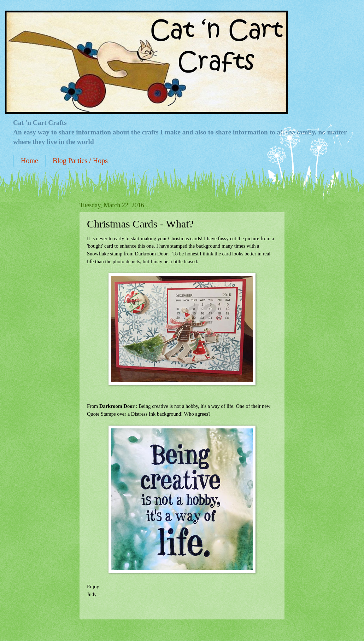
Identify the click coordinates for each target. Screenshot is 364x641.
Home (30, 161)
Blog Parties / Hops (80, 161)
